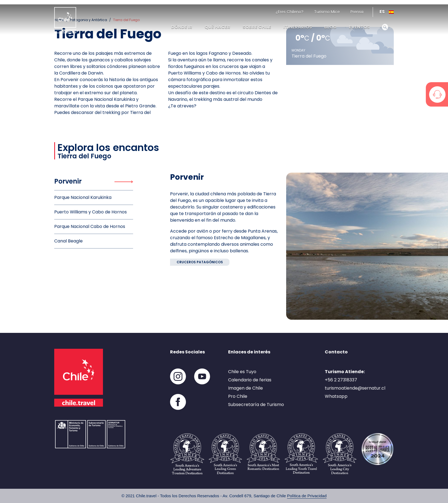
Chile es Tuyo (242, 372)
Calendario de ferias (250, 380)
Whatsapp (336, 396)
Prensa (357, 12)
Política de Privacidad (307, 496)
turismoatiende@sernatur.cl (355, 388)
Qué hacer (217, 27)
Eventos (359, 27)
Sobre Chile (257, 27)
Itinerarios (298, 27)
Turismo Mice (327, 12)
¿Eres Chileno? (290, 12)
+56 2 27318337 (341, 380)
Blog (330, 27)
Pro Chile (238, 396)
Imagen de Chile (245, 388)
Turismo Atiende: (345, 372)
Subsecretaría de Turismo (256, 405)
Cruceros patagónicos (200, 262)
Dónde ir (182, 27)
